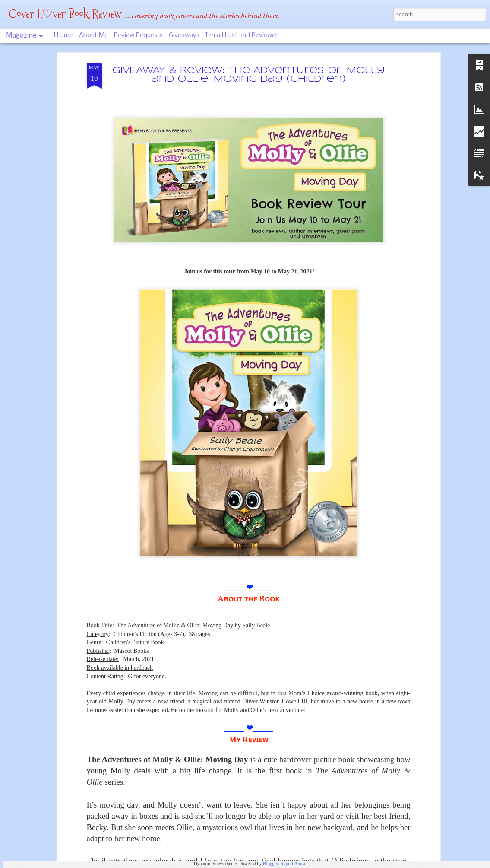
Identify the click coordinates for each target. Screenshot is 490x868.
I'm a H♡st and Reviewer (242, 35)
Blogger (270, 863)
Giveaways (184, 35)
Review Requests (138, 35)
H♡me (63, 35)
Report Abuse (293, 863)
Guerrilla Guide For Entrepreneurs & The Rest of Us (236, 765)
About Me (93, 35)
